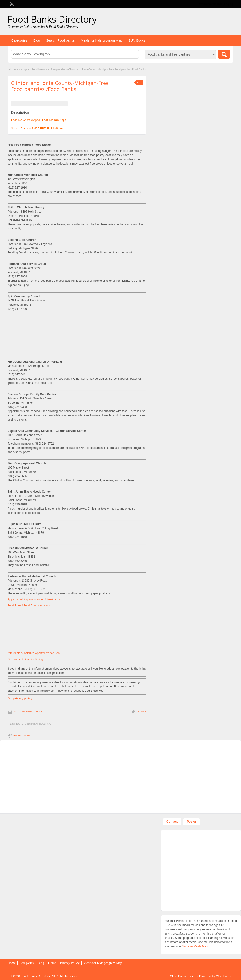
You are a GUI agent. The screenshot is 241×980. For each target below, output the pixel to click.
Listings (40, 659)
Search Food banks (60, 40)
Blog (37, 40)
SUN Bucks (137, 40)
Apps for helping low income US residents (34, 599)
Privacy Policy (70, 963)
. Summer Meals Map (194, 946)
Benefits (29, 659)
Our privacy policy (20, 698)
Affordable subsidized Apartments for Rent (34, 653)
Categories (19, 40)
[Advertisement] (77, 334)
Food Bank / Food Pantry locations (29, 606)
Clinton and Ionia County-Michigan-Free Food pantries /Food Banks (60, 86)
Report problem (22, 735)
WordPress (224, 976)
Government (16, 659)
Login (228, 4)
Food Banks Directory (52, 19)
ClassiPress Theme (183, 976)
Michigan (24, 69)
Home (12, 69)
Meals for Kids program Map (101, 40)
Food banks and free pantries (49, 69)
